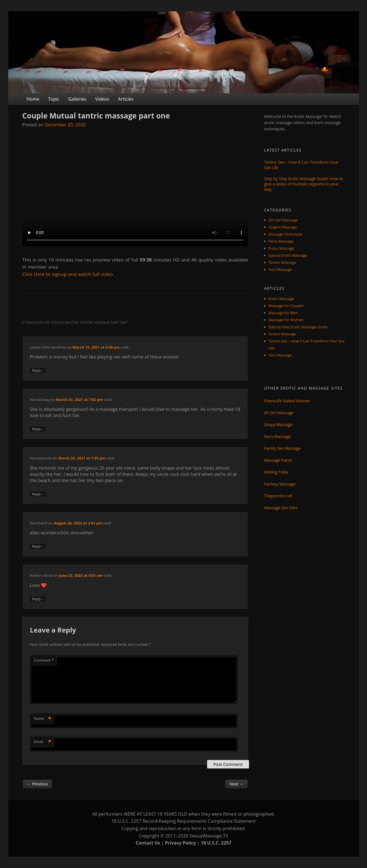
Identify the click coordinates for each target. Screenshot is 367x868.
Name (43, 718)
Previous (38, 784)
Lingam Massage (283, 227)
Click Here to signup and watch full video (68, 274)
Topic (54, 99)
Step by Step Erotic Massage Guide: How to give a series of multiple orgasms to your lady (304, 184)
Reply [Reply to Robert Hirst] (38, 599)
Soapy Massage (278, 425)
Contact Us (148, 843)
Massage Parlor (278, 460)
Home (33, 99)
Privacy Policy (181, 843)
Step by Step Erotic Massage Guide (298, 327)
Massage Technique (285, 234)
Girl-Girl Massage (283, 220)
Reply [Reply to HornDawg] (38, 429)
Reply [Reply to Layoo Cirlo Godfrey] (38, 371)
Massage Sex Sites (281, 508)
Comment (44, 660)
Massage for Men (283, 313)
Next (236, 784)
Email (43, 742)
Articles (126, 99)
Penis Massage (281, 241)
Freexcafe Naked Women (287, 401)
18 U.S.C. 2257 (216, 843)
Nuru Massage (278, 436)
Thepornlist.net (278, 496)
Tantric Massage (282, 262)
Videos (102, 99)
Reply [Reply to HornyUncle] (38, 494)
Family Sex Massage (283, 448)
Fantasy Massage (280, 484)
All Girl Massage (279, 413)
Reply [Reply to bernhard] (38, 546)
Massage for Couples (286, 306)
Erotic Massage (281, 299)
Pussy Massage (281, 248)
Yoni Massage (280, 269)
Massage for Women (286, 320)
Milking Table (276, 472)
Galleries (77, 99)
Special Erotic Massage (288, 255)
